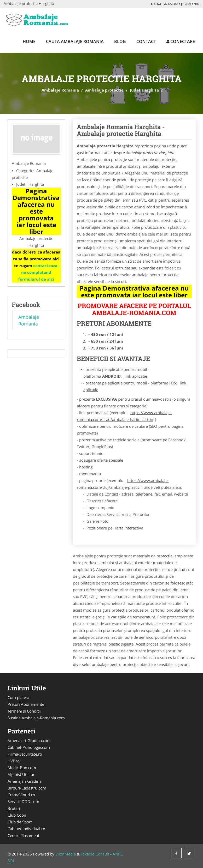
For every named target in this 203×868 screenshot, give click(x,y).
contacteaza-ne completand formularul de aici (38, 272)
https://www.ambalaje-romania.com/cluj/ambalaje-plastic (123, 484)
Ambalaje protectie (104, 90)
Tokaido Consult (95, 854)
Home (29, 41)
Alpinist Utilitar (21, 774)
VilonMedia (66, 854)
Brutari (14, 808)
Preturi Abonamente (26, 704)
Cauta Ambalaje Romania (75, 41)
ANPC (118, 854)
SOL (11, 861)
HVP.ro (14, 761)
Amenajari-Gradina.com (29, 740)
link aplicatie (136, 376)
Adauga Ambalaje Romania (175, 4)
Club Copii (17, 815)
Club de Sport (20, 822)
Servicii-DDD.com (23, 801)
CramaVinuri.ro (21, 795)
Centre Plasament (23, 835)
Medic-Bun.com (22, 768)
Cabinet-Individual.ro (26, 829)
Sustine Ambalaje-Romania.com (36, 718)
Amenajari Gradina (25, 781)
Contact (146, 41)
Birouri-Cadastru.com (27, 788)
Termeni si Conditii (24, 711)
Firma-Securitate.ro (25, 754)
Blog (120, 41)
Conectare (181, 41)
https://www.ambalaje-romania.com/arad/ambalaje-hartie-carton (124, 416)
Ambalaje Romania (60, 90)
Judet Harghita (144, 90)
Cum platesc (19, 697)
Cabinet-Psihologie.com (29, 747)
